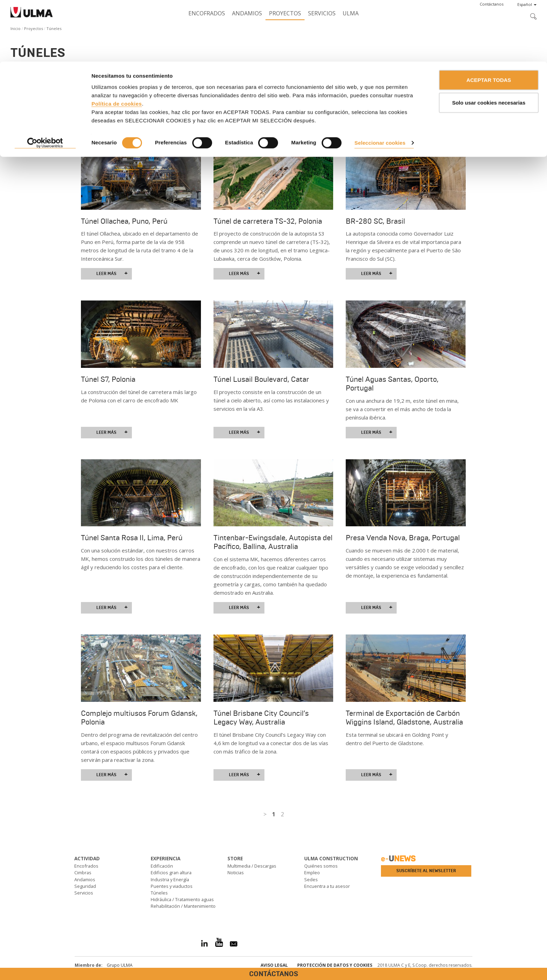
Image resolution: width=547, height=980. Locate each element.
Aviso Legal (274, 965)
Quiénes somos (321, 866)
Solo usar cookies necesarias (489, 41)
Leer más (112, 274)
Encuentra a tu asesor (327, 886)
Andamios (85, 879)
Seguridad (85, 886)
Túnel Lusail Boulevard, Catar (261, 379)
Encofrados (86, 866)
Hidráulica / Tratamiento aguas (182, 899)
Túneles (159, 893)
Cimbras (83, 873)
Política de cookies (117, 42)
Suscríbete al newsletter (426, 871)
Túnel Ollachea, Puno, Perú (124, 221)
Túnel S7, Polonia (108, 379)
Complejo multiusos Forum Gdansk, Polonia (139, 718)
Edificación (162, 866)
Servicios (84, 893)
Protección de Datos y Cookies (335, 965)
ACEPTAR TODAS (489, 18)
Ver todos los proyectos (56, 129)
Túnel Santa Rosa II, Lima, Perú (132, 538)
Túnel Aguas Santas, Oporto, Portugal (392, 384)
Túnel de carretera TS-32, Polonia (268, 221)
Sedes (311, 879)
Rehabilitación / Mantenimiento (183, 906)
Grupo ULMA (120, 965)
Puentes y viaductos (172, 886)
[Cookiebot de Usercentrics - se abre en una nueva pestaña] (45, 82)
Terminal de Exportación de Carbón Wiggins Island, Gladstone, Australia (404, 718)
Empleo (312, 873)
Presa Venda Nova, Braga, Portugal (403, 538)
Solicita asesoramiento (40, 104)
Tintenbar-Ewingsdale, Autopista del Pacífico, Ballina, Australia (273, 542)
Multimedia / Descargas (252, 866)
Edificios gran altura (171, 873)
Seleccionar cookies (380, 81)
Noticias (236, 873)
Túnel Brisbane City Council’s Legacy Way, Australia (261, 718)
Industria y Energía (170, 879)
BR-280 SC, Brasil (375, 221)
